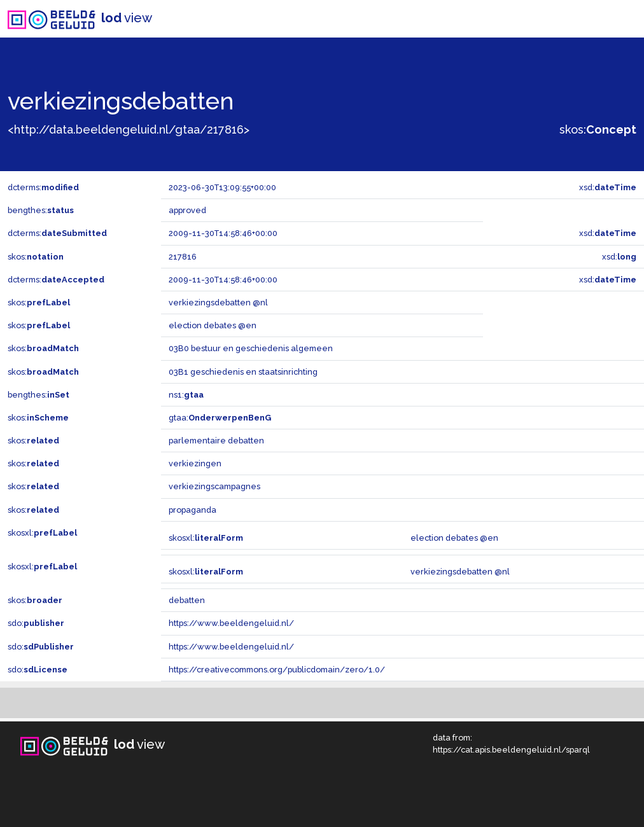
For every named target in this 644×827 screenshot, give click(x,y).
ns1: (186, 395)
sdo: (36, 623)
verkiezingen (195, 463)
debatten (187, 600)
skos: (598, 129)
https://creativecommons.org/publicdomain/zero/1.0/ (277, 670)
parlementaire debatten (216, 441)
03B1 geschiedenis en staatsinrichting (243, 372)
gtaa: (220, 418)
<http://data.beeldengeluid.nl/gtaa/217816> (129, 129)
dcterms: (43, 187)
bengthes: (41, 210)
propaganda (192, 510)
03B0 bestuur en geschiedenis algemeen (251, 348)
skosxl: (42, 533)
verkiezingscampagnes (214, 486)
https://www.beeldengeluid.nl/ (231, 623)
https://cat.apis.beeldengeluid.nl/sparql (511, 750)
